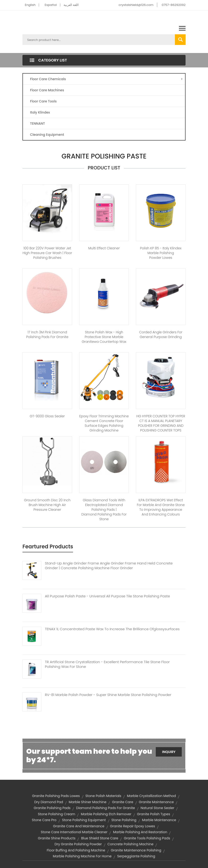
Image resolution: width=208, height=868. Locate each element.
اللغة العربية (71, 5)
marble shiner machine (88, 802)
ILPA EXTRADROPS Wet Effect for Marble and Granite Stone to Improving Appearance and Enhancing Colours (161, 507)
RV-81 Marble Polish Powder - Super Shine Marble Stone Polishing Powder (108, 695)
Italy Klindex (40, 112)
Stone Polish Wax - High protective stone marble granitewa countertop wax (104, 337)
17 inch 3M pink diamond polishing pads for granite (47, 335)
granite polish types (153, 814)
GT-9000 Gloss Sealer (47, 416)
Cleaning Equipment (47, 135)
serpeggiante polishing (136, 856)
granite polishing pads (52, 808)
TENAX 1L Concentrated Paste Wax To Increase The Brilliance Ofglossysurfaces (112, 629)
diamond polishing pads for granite (106, 808)
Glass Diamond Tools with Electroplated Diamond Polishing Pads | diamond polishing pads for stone (104, 510)
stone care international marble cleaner (74, 832)
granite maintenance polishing (136, 850)
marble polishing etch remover (106, 814)
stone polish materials (103, 796)
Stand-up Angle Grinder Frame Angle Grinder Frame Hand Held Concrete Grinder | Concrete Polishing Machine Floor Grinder (109, 566)
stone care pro (44, 820)
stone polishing (124, 820)
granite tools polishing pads (147, 838)
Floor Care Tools (43, 101)
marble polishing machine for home (82, 856)
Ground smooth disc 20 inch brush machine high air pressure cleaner (47, 505)
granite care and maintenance (79, 826)
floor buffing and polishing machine (76, 850)
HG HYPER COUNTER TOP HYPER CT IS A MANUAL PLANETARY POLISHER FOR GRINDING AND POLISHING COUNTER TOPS (161, 423)
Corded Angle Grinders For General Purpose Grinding (161, 335)
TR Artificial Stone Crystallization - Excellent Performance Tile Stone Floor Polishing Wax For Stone (107, 664)
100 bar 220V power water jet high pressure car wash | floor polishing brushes (47, 253)
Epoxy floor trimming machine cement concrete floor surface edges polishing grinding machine (104, 423)
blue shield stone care (100, 838)
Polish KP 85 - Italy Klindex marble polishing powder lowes (161, 253)
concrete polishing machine (131, 844)
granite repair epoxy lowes (132, 826)
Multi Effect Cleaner (104, 248)
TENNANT (37, 123)
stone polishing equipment (84, 820)
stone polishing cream (56, 814)
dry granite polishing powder (78, 844)
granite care (123, 802)
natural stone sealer (158, 808)
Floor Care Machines (47, 90)
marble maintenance (159, 820)
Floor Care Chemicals (106, 79)
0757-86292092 (174, 5)
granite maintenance (156, 802)
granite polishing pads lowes (56, 796)
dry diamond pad (49, 802)
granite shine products (57, 838)
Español (51, 5)
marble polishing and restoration (140, 832)
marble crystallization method (151, 796)
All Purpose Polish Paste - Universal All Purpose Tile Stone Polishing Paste (107, 596)
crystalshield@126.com (136, 5)
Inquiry (169, 752)
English (30, 5)
